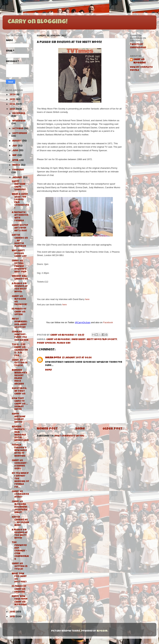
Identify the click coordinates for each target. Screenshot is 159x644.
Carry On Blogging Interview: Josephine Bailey (20, 507)
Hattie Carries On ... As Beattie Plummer (20, 241)
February (18, 170)
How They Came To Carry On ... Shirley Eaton (20, 404)
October (18, 129)
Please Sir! (64, 343)
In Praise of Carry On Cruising (19, 589)
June (15, 151)
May (15, 156)
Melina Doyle (53, 358)
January (18, 178)
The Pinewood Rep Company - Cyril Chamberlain (20, 551)
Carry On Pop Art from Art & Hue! (20, 228)
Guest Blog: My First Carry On (19, 391)
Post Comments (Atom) (69, 436)
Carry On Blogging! (38, 22)
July (15, 146)
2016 (13, 612)
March (16, 165)
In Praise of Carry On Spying (19, 312)
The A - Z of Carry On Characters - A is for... (20, 350)
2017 (13, 109)
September (20, 134)
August (17, 141)
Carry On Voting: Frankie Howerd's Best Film (19, 266)
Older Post (112, 429)
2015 (12, 617)
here (87, 299)
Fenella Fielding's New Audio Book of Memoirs (19, 451)
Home (80, 429)
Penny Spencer (46, 343)
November (19, 121)
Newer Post (47, 429)
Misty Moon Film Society (102, 340)
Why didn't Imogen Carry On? (19, 254)
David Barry (78, 340)
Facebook (108, 322)
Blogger (102, 631)
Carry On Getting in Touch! (20, 363)
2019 (13, 100)
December (19, 114)
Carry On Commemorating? (20, 494)
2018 (13, 104)
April (16, 160)
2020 (13, 95)
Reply (49, 370)
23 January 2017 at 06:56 (77, 358)
